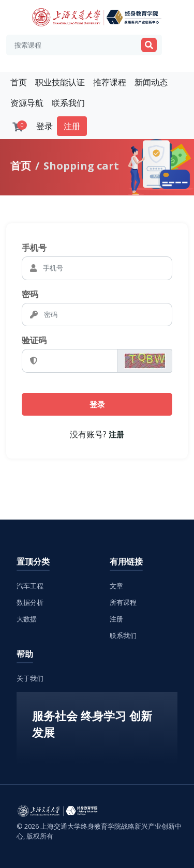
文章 (116, 586)
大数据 (27, 619)
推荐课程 (110, 82)
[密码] (107, 315)
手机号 (34, 248)
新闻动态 (151, 82)
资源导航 (27, 103)
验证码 (34, 340)
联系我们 (68, 103)
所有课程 (123, 602)
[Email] (106, 268)
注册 (72, 126)
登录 (44, 126)
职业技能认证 (60, 82)
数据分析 (30, 602)
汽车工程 (30, 586)
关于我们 (30, 678)
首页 (19, 82)
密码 (30, 294)
